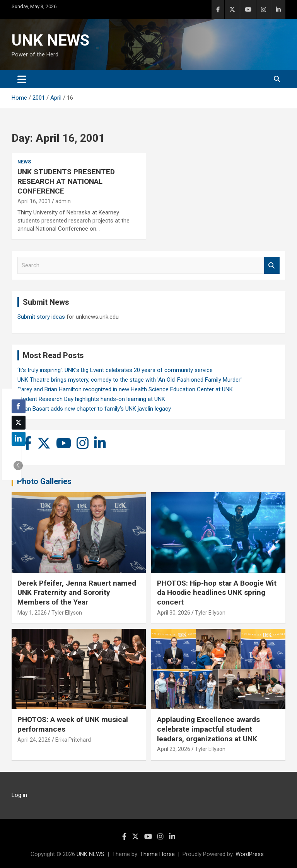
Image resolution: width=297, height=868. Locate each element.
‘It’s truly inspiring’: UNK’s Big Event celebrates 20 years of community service (115, 370)
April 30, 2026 (174, 613)
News (24, 162)
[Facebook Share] (19, 406)
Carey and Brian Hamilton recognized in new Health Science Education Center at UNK (125, 389)
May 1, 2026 (32, 613)
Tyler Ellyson (67, 613)
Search (272, 266)
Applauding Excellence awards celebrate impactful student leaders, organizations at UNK (208, 729)
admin (63, 201)
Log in (19, 795)
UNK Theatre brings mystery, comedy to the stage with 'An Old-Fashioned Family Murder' (130, 380)
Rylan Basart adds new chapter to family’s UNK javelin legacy (94, 409)
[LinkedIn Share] (19, 439)
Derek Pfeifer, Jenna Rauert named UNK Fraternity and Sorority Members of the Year (77, 593)
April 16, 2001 (34, 201)
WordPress (250, 854)
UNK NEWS (50, 40)
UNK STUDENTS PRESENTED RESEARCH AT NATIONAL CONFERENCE (66, 181)
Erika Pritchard (73, 740)
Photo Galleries (44, 481)
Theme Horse (157, 854)
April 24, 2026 (34, 740)
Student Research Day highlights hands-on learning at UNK (91, 399)
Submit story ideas (41, 317)
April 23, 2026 (174, 749)
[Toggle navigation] (22, 79)
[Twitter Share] (19, 423)
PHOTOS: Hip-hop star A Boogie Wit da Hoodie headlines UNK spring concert (217, 593)
